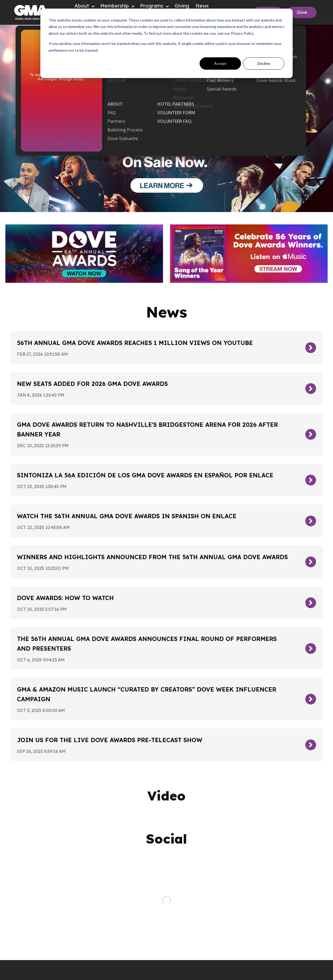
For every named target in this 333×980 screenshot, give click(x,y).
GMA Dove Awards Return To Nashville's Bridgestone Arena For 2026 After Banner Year (147, 429)
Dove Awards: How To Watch (65, 598)
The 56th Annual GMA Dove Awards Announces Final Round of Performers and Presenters (147, 644)
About (82, 6)
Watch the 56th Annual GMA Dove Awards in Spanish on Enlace (127, 516)
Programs (152, 6)
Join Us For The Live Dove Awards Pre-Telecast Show (110, 740)
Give (302, 12)
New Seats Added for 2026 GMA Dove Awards (92, 384)
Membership (115, 6)
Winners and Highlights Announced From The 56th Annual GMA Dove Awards (152, 557)
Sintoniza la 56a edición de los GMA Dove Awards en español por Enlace (145, 475)
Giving (182, 6)
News (202, 6)
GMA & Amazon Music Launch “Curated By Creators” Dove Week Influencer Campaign (147, 694)
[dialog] (166, 43)
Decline (264, 63)
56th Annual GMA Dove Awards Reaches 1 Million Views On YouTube (135, 343)
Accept (220, 63)
